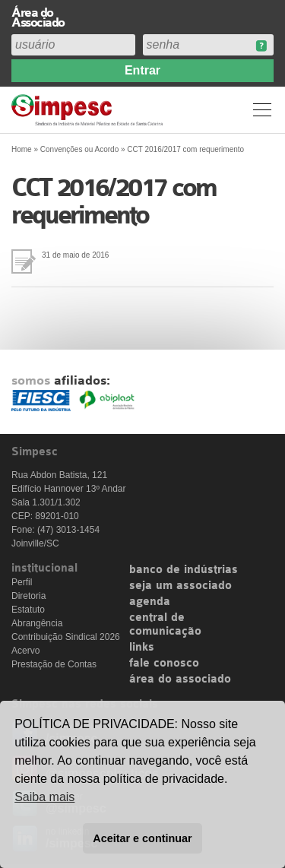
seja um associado (180, 586)
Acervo (25, 651)
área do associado (180, 680)
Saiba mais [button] (44, 797)
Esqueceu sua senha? (261, 46)
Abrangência (37, 623)
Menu (262, 109)
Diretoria (28, 596)
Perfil (22, 582)
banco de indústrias (184, 570)
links (142, 648)
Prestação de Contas (54, 664)
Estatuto (28, 610)
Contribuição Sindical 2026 (66, 637)
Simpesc (89, 110)
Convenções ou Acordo (79, 149)
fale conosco (164, 664)
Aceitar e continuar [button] (142, 838)
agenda (150, 602)
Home (22, 149)
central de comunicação (165, 625)
